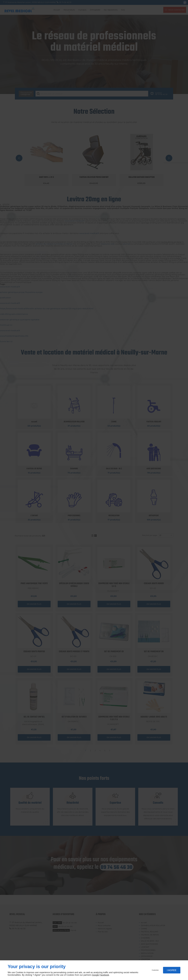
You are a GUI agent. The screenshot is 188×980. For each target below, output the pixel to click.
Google (95, 975)
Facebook (104, 975)
